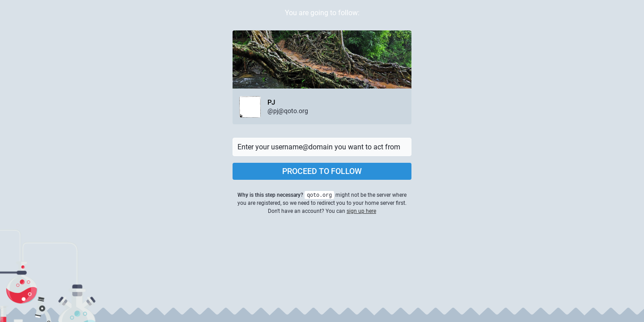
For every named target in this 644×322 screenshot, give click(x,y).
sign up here (361, 211)
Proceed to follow (322, 171)
